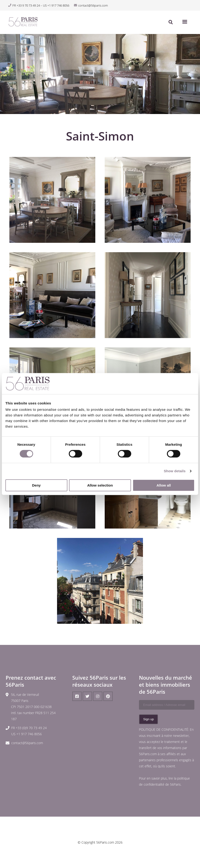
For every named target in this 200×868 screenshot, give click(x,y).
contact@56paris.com (27, 743)
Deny (36, 485)
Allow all (164, 485)
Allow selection (100, 485)
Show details (175, 471)
